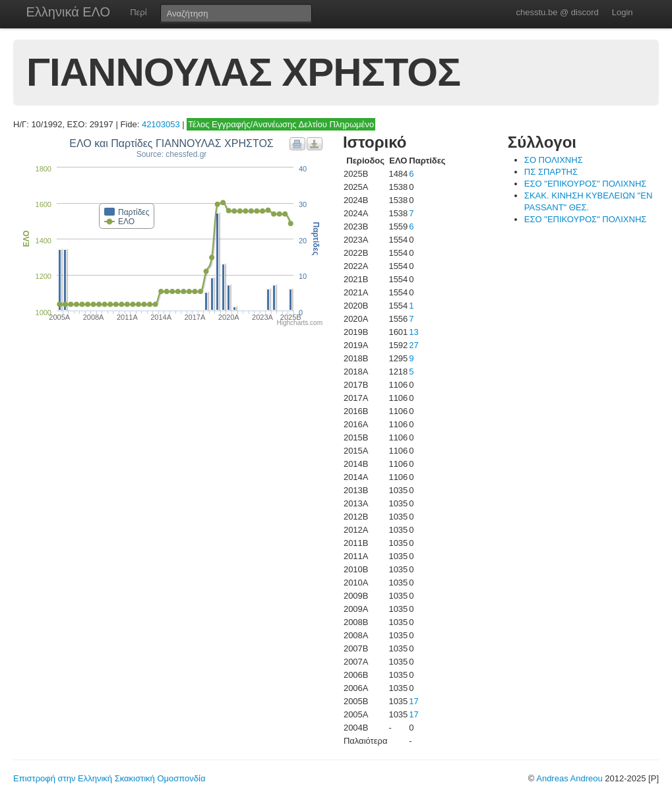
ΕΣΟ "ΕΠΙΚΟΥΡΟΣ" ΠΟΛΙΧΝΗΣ (585, 184)
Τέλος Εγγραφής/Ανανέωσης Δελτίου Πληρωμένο (281, 124)
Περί (138, 12)
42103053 (161, 124)
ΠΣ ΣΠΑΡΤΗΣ (551, 172)
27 (413, 345)
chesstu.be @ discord (557, 12)
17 (413, 701)
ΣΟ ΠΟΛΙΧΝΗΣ (554, 160)
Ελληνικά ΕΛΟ (69, 12)
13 (413, 332)
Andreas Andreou (569, 778)
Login (623, 12)
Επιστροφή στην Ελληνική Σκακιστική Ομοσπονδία (109, 778)
